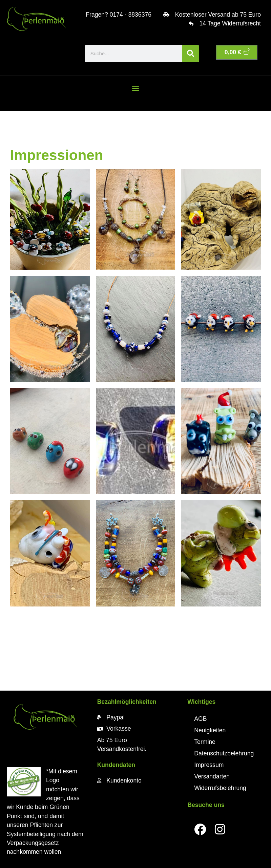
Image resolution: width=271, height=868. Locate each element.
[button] (135, 88)
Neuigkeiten (210, 730)
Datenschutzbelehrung (224, 753)
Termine (205, 742)
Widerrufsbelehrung (220, 788)
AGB (200, 719)
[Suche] (190, 54)
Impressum (209, 765)
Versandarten (212, 776)
